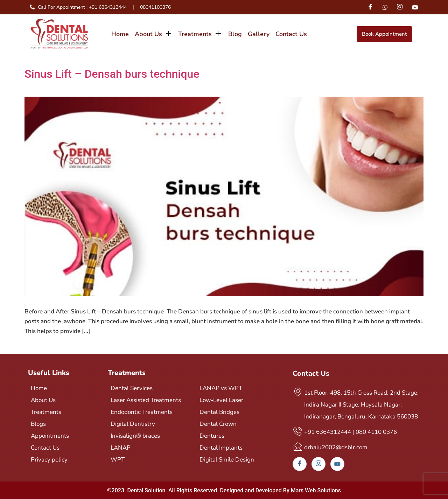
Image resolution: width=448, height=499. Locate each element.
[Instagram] (400, 7)
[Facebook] (370, 7)
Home (120, 34)
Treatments (200, 34)
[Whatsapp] (385, 7)
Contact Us (291, 34)
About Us (153, 34)
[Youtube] (415, 7)
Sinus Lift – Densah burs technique (112, 74)
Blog (235, 34)
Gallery (258, 34)
